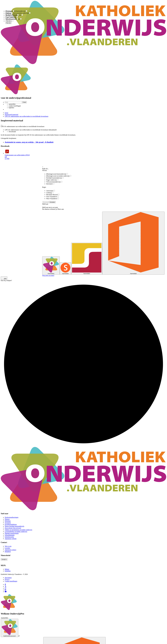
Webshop (8, 521)
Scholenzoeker (9, 537)
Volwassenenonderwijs (54, 182)
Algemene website (11, 539)
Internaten (50, 184)
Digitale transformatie (12, 533)
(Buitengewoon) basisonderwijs (57, 174)
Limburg (50, 193)
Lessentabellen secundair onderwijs (16, 532)
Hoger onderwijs (52, 180)
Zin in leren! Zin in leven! (13, 528)
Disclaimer (8, 578)
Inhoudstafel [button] (53, 130)
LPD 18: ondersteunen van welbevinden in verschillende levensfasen (27, 116)
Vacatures (8, 523)
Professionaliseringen (12, 517)
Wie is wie (8, 546)
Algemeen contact (10, 550)
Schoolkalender (10, 535)
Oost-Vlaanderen (52, 197)
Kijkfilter (8, 571)
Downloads (12, 132)
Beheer (7, 569)
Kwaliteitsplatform (11, 524)
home (7, 113)
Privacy (7, 579)
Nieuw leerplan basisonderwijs (14, 526)
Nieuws (7, 519)
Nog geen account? (48, 275)
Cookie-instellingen (11, 581)
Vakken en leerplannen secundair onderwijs (18, 530)
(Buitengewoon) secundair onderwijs (59, 176)
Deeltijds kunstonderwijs (55, 178)
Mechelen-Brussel (53, 195)
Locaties (7, 548)
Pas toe (8, 23)
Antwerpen (51, 191)
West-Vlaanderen (53, 199)
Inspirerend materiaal (11, 115)
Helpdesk (8, 552)
